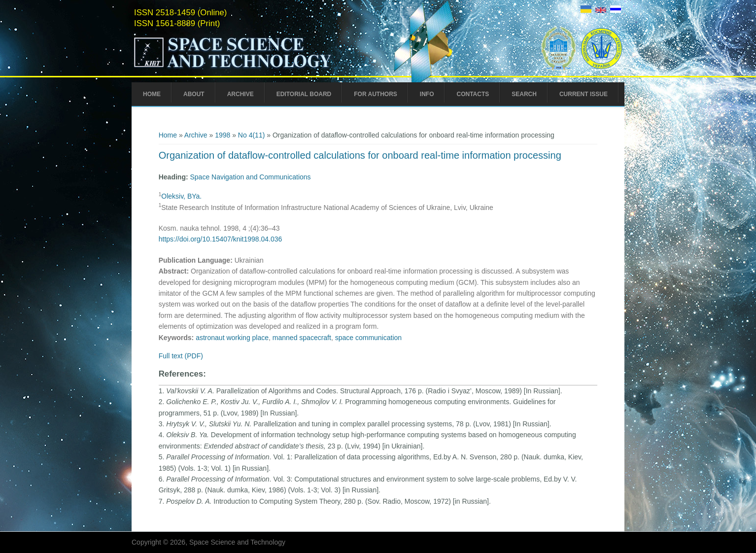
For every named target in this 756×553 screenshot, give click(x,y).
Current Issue (584, 94)
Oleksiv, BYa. (181, 196)
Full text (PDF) (181, 356)
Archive (241, 94)
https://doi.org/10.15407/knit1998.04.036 (221, 239)
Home (152, 94)
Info (427, 94)
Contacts (473, 94)
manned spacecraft (302, 338)
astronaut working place (232, 338)
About (194, 94)
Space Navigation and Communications (250, 177)
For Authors (376, 94)
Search (524, 94)
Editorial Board (304, 94)
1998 (223, 135)
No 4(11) (251, 135)
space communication (368, 338)
